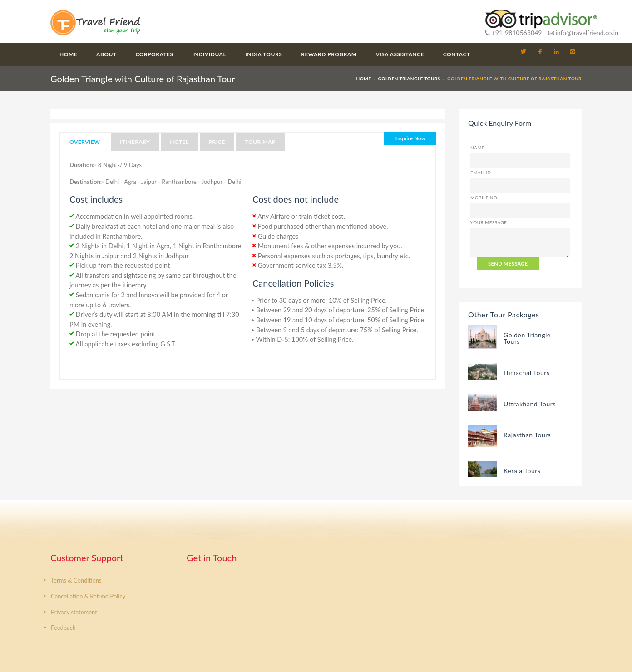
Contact (457, 54)
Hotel (179, 142)
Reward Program (329, 54)
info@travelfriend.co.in (583, 32)
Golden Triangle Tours (409, 79)
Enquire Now (410, 138)
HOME (364, 79)
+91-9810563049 (513, 32)
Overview (85, 142)
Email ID (481, 173)
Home (68, 54)
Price (217, 142)
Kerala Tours (522, 471)
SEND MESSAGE (508, 264)
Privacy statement (74, 612)
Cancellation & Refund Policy (88, 596)
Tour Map (260, 142)
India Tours (264, 54)
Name (477, 148)
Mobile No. (484, 198)
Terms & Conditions (76, 580)
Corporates (155, 54)
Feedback (63, 628)
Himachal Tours (527, 373)
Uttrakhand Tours (530, 404)
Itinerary (135, 142)
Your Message (489, 222)
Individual (210, 54)
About (106, 54)
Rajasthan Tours (527, 435)
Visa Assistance (400, 54)
